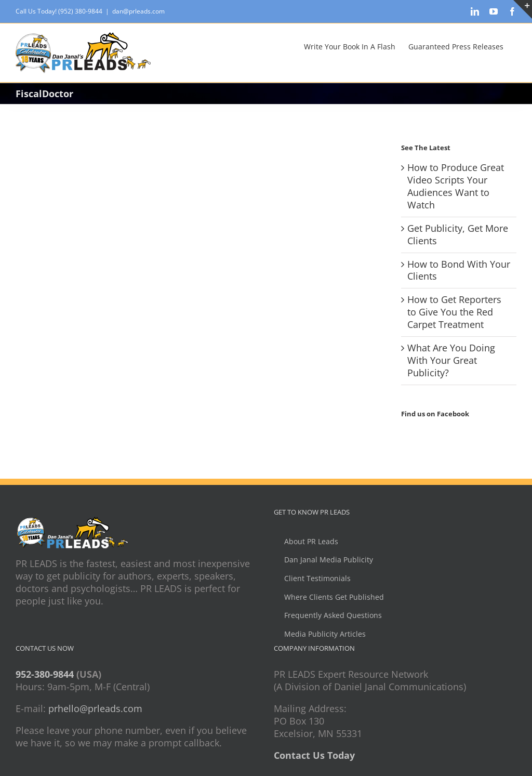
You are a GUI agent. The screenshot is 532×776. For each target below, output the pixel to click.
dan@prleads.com (138, 11)
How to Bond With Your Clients (459, 270)
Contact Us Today (314, 755)
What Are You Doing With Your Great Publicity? (451, 360)
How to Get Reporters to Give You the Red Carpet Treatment (454, 312)
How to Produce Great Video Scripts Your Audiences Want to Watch (456, 186)
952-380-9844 (45, 674)
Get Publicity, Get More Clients (458, 234)
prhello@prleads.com (95, 708)
